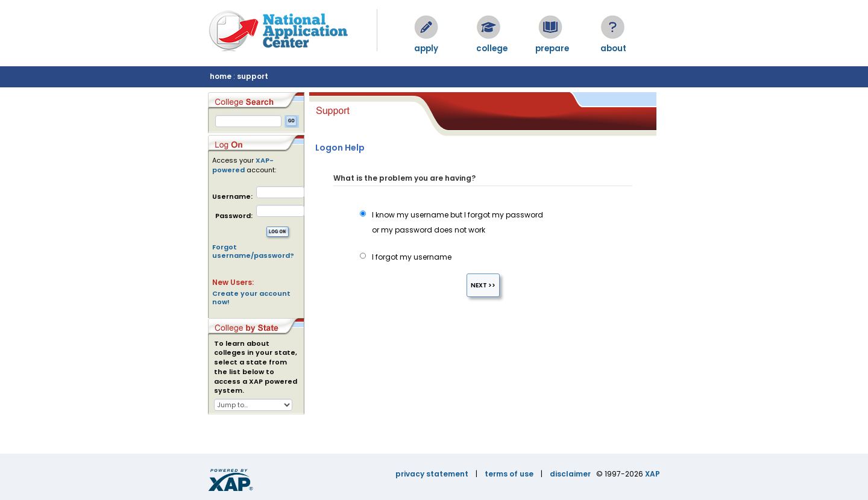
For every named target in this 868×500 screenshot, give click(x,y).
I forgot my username (406, 257)
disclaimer (570, 474)
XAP (653, 474)
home (221, 76)
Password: (234, 216)
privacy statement (432, 474)
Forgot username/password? (253, 251)
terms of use (509, 474)
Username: (232, 197)
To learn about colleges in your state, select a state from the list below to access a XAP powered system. (256, 367)
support (253, 76)
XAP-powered (243, 165)
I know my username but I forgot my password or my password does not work (451, 222)
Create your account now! (251, 298)
